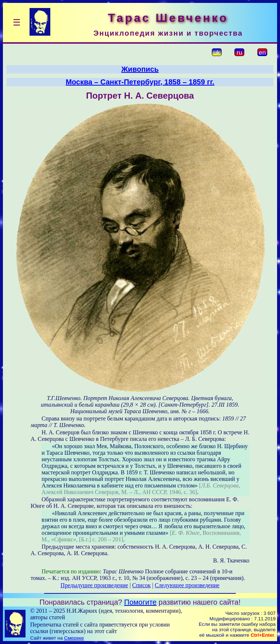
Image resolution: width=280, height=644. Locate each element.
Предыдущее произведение (94, 585)
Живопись (140, 69)
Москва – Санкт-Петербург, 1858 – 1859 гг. (140, 82)
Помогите (141, 602)
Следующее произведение (187, 585)
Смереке (74, 638)
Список (142, 585)
